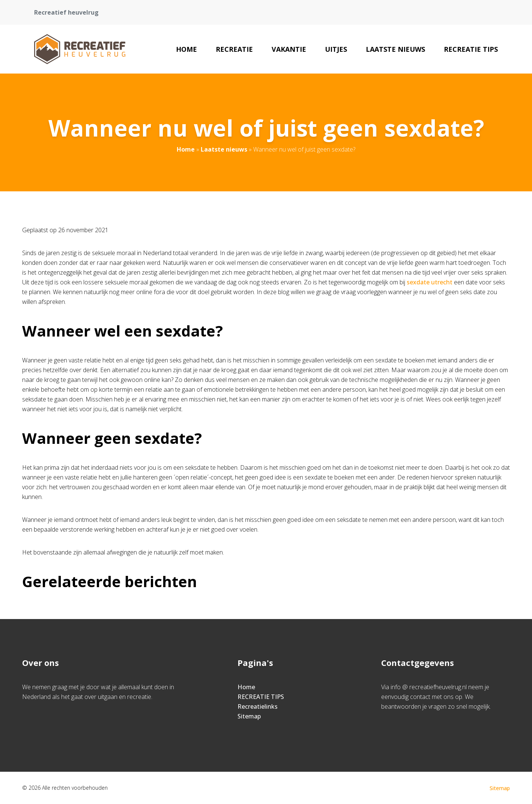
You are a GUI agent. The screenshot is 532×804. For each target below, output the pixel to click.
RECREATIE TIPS (471, 49)
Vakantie (289, 49)
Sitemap (249, 716)
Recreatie (234, 49)
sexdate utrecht (430, 282)
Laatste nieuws (395, 49)
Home (186, 49)
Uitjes (336, 49)
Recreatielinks (258, 706)
